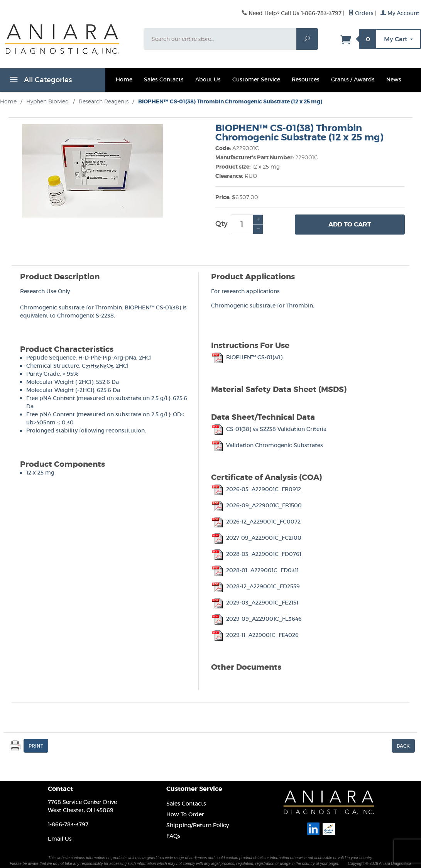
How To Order (185, 814)
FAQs (173, 836)
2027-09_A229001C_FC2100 (256, 538)
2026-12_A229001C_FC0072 (256, 522)
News (394, 79)
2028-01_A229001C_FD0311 (255, 570)
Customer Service (256, 79)
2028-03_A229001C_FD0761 (256, 554)
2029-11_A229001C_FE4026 (255, 635)
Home (124, 79)
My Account (400, 13)
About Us (208, 79)
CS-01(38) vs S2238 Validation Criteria (269, 429)
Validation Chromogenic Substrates (267, 445)
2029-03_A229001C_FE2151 (255, 603)
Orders (361, 13)
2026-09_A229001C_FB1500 (256, 505)
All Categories (40, 81)
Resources (306, 79)
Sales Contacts (164, 79)
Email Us (60, 839)
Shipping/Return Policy (198, 825)
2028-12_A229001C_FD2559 (255, 586)
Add (350, 225)
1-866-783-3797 (68, 824)
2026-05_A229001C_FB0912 (256, 489)
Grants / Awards (353, 79)
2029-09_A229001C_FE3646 (256, 619)
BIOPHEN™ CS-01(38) (247, 357)
